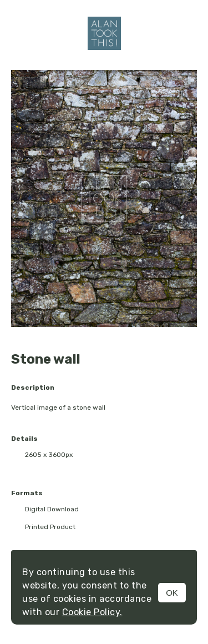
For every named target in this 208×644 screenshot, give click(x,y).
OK (172, 593)
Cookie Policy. (92, 612)
